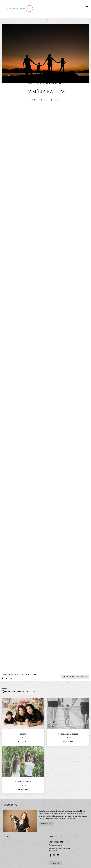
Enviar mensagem (57, 845)
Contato (56, 863)
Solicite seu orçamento (75, 677)
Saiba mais (46, 824)
